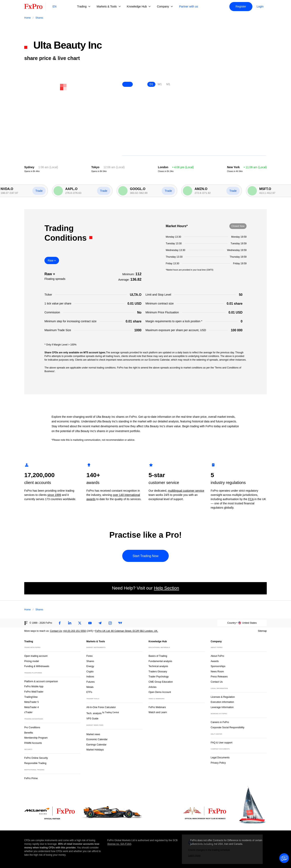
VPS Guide (92, 719)
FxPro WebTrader (34, 692)
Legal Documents (220, 758)
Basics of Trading (158, 656)
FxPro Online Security (36, 758)
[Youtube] (90, 623)
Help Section (166, 588)
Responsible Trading (35, 763)
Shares (90, 661)
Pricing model (32, 661)
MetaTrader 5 (32, 702)
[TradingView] (120, 623)
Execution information (222, 702)
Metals (90, 687)
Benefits (29, 733)
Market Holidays (95, 750)
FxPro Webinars (157, 707)
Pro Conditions (32, 727)
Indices (90, 677)
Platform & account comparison (41, 681)
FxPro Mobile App (34, 686)
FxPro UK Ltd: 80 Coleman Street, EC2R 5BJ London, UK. (127, 631)
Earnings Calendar (96, 745)
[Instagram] (110, 623)
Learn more (194, 855)
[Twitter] (80, 623)
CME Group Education (161, 682)
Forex (90, 656)
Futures (91, 682)
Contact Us (56, 631)
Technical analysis (158, 666)
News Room (217, 672)
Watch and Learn (158, 712)
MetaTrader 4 (32, 707)
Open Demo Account (160, 692)
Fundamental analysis (160, 661)
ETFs (89, 692)
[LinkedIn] (70, 623)
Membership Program (36, 738)
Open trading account (36, 656)
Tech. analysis (103, 713)
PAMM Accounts (33, 743)
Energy (90, 666)
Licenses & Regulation (223, 697)
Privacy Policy (218, 763)
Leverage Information (222, 707)
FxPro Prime (31, 778)
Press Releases (219, 677)
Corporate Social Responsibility (228, 727)
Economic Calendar (97, 739)
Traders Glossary (158, 672)
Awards (215, 661)
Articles (152, 687)
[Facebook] (60, 623)
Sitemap (262, 631)
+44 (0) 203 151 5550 (74, 631)
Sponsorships (218, 666)
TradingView (31, 697)
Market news (95, 734)
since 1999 (54, 495)
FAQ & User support (222, 743)
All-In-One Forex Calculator (101, 707)
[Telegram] (100, 623)
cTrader (28, 712)
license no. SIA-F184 (119, 844)
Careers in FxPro (220, 722)
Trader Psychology (159, 677)
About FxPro (218, 656)
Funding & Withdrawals (37, 666)
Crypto (90, 672)
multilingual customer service (186, 491)
